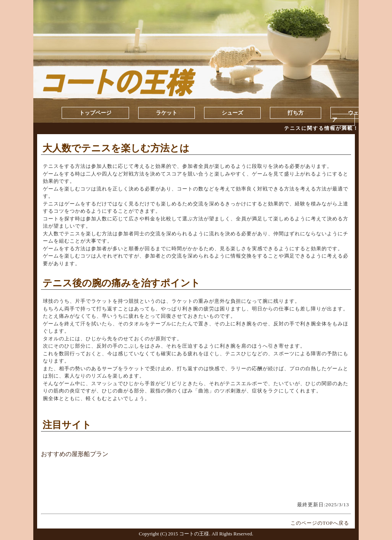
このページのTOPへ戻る (320, 523)
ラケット (167, 113)
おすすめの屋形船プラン (75, 454)
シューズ (232, 113)
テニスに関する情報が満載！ (321, 128)
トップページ (95, 113)
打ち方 (296, 113)
